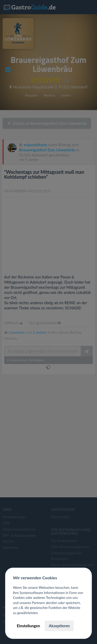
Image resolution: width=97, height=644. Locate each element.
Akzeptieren (59, 626)
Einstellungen (28, 626)
